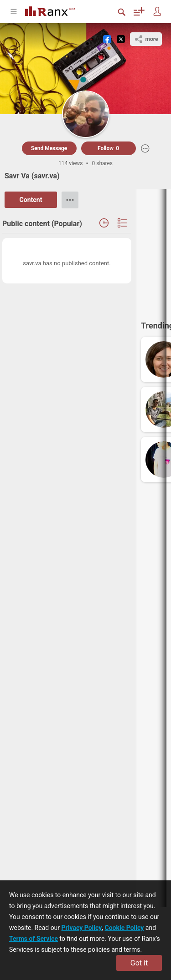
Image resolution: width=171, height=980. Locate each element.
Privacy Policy (82, 928)
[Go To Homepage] (57, 10)
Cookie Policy (124, 928)
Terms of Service (34, 939)
